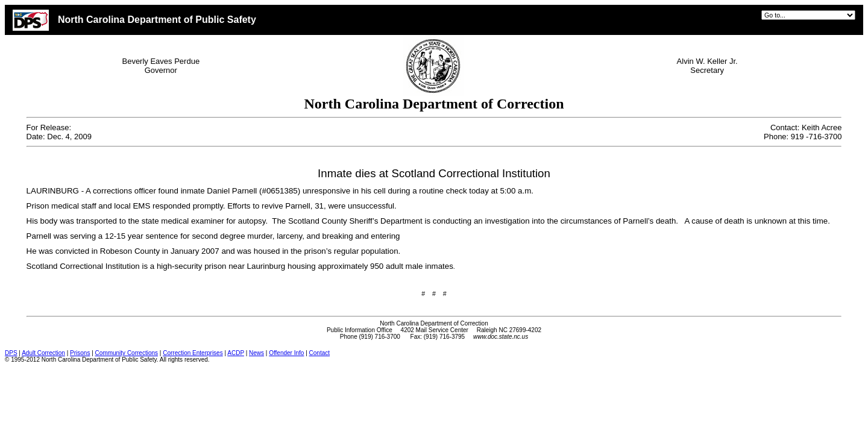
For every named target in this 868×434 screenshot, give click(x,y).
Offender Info (286, 353)
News (256, 353)
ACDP (236, 353)
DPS (11, 353)
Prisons (80, 353)
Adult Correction (43, 353)
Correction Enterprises (193, 353)
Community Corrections (127, 353)
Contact (319, 353)
